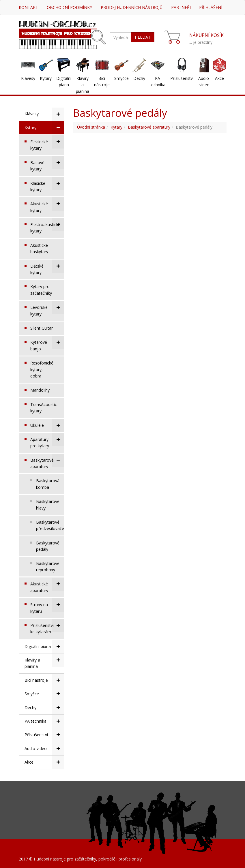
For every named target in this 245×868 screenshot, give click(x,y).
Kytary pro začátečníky (41, 290)
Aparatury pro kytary (47, 441)
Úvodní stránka (91, 127)
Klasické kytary (47, 185)
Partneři (181, 7)
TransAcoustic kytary (44, 408)
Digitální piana (64, 81)
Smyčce (121, 78)
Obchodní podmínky (69, 7)
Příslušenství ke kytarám (47, 627)
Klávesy (28, 78)
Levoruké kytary (47, 309)
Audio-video (204, 81)
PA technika (158, 81)
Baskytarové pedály (48, 546)
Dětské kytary (47, 267)
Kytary (46, 78)
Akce (219, 78)
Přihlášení (211, 7)
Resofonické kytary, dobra (42, 369)
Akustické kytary (47, 205)
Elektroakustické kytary (47, 226)
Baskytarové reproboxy (48, 567)
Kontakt (28, 7)
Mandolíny (40, 390)
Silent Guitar (42, 328)
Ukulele (47, 425)
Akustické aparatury (47, 585)
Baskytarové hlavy (48, 505)
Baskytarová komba (48, 484)
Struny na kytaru (47, 606)
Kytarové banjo (47, 343)
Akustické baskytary (39, 248)
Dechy (139, 78)
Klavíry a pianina (83, 85)
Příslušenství (182, 78)
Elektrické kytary (47, 143)
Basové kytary (47, 164)
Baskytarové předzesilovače (50, 525)
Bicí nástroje (102, 81)
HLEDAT (143, 37)
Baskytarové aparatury (47, 461)
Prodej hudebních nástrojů (132, 7)
